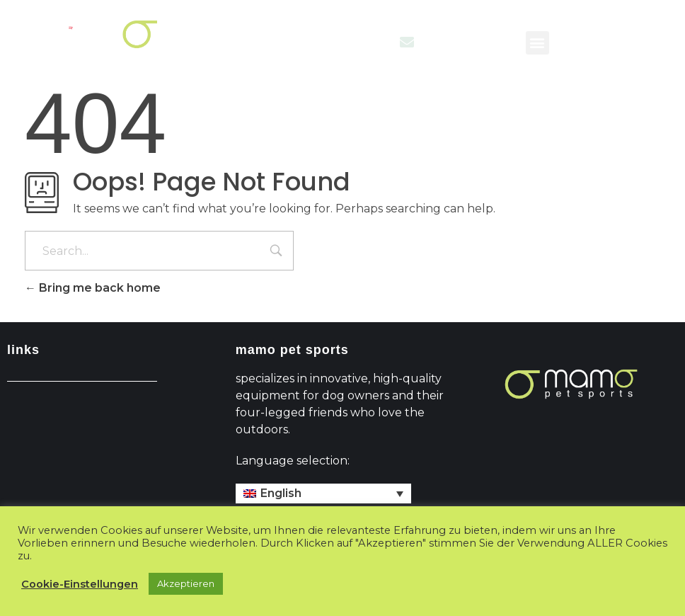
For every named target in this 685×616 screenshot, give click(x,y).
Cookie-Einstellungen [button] (80, 584)
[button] (537, 43)
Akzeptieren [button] (186, 583)
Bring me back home (93, 288)
